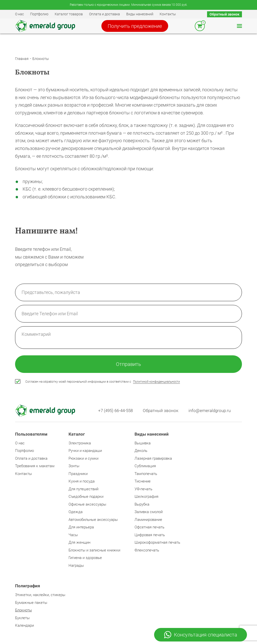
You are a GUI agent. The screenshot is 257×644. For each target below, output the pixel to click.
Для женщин (79, 542)
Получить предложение (135, 26)
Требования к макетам (35, 466)
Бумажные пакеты (31, 603)
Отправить (128, 364)
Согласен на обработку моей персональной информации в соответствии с (103, 382)
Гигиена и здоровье (85, 558)
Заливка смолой (149, 512)
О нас (19, 14)
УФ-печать (143, 489)
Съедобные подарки (86, 497)
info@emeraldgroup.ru (210, 411)
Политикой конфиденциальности (156, 382)
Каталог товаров (69, 14)
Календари (24, 625)
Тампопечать (146, 474)
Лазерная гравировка (153, 458)
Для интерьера (81, 527)
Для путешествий (83, 489)
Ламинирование (148, 520)
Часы (73, 535)
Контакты (168, 14)
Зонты (74, 466)
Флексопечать (147, 550)
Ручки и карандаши (85, 451)
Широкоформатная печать (157, 542)
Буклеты (22, 618)
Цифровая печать (150, 535)
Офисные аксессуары (87, 504)
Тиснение (143, 481)
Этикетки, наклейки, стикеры (40, 595)
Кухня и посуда (82, 481)
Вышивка (143, 443)
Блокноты (41, 59)
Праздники (78, 474)
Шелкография (146, 497)
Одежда (76, 512)
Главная (22, 59)
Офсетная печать (149, 527)
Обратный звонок (224, 14)
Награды (76, 566)
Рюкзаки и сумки (83, 458)
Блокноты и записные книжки (94, 550)
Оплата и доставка (105, 14)
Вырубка (142, 504)
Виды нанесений (140, 14)
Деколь (141, 451)
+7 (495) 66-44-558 (115, 411)
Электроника (80, 443)
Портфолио (39, 14)
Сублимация (145, 466)
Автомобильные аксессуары (93, 520)
